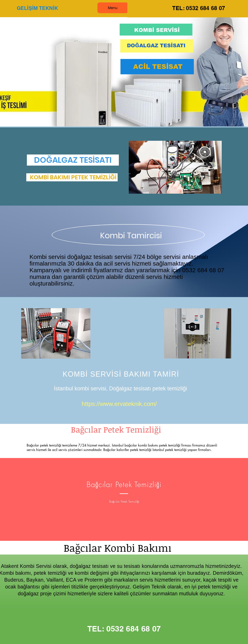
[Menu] (113, 8)
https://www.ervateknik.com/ (119, 404)
